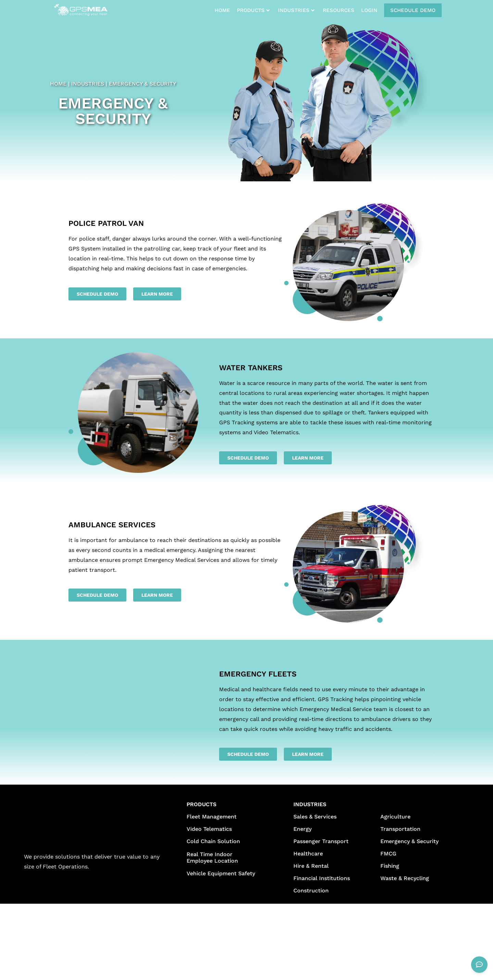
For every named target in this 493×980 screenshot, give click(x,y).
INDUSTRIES (296, 10)
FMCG (388, 854)
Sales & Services (315, 817)
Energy (302, 829)
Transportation (400, 829)
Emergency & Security (409, 841)
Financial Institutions (322, 878)
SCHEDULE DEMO (413, 10)
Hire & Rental (311, 866)
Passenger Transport (321, 841)
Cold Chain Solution (213, 841)
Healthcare (308, 854)
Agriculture (395, 817)
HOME (222, 10)
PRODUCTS (253, 10)
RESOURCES (339, 10)
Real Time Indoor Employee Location (212, 857)
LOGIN (369, 10)
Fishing (390, 866)
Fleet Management (212, 817)
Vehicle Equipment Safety (221, 873)
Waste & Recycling (405, 878)
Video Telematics (209, 829)
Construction (311, 891)
